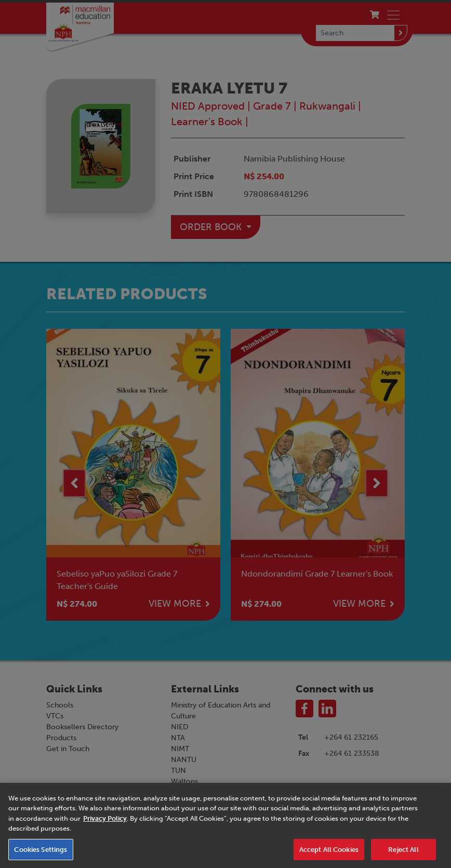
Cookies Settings (41, 855)
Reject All (403, 855)
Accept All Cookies (329, 855)
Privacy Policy (105, 824)
